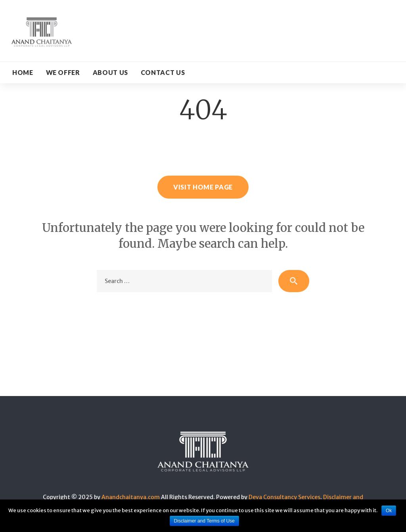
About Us (110, 72)
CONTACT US (163, 72)
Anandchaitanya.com (131, 497)
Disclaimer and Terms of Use (204, 521)
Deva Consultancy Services (284, 497)
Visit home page (203, 187)
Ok (389, 511)
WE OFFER (63, 72)
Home (23, 72)
